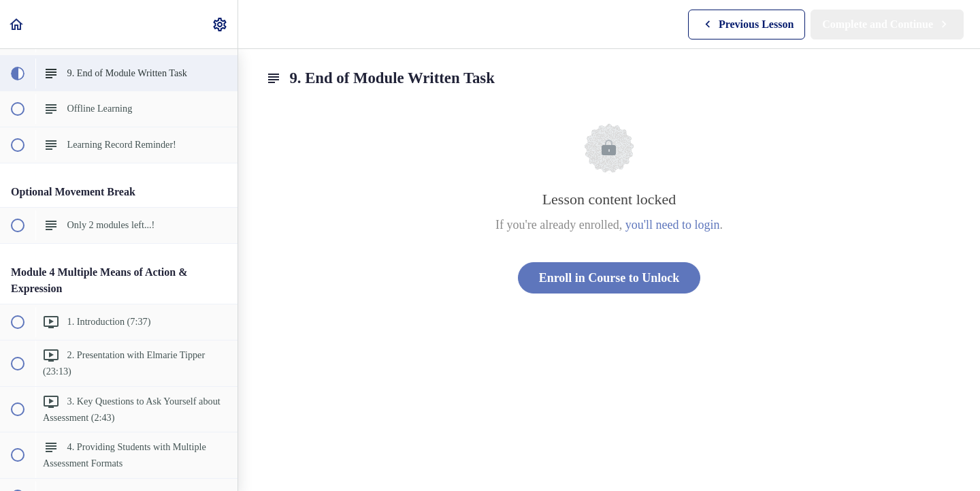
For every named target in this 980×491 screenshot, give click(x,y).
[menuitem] (220, 24)
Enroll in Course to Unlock (609, 278)
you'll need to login (673, 225)
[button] (17, 24)
